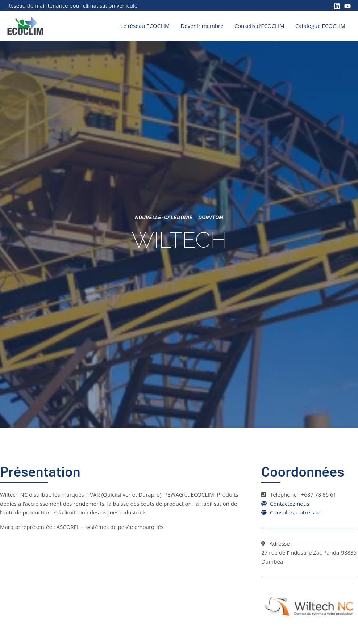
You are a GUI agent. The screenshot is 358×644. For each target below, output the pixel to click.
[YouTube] (347, 6)
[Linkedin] (337, 6)
